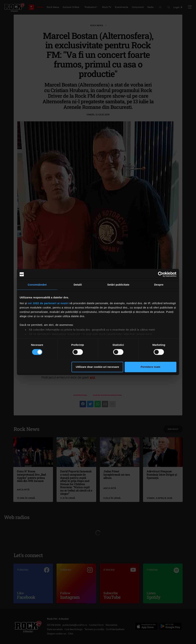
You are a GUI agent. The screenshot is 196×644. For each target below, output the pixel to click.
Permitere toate (151, 367)
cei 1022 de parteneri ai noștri (48, 303)
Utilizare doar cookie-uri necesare (97, 367)
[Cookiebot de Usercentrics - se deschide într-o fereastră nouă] (161, 274)
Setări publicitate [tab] (118, 285)
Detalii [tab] (78, 285)
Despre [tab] (159, 285)
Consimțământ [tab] (37, 285)
